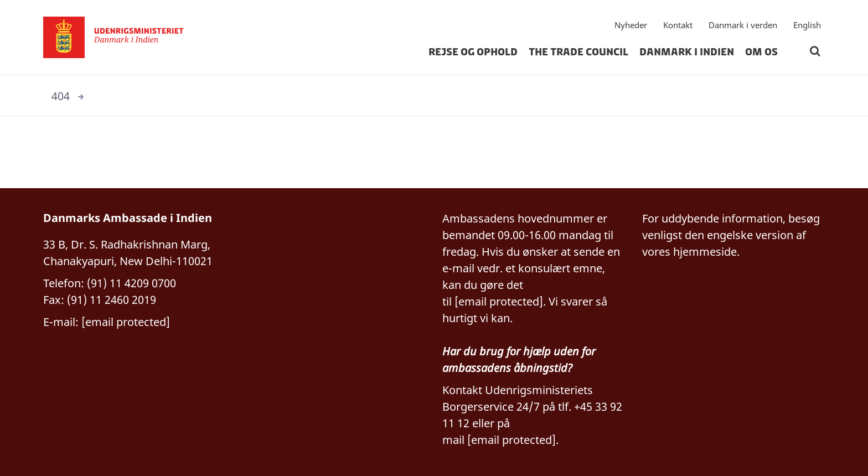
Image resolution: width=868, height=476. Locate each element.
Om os (761, 52)
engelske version (750, 235)
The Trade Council (578, 52)
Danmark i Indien (687, 52)
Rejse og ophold (473, 52)
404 (61, 96)
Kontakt (678, 25)
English (807, 25)
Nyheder (631, 25)
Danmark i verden (743, 25)
